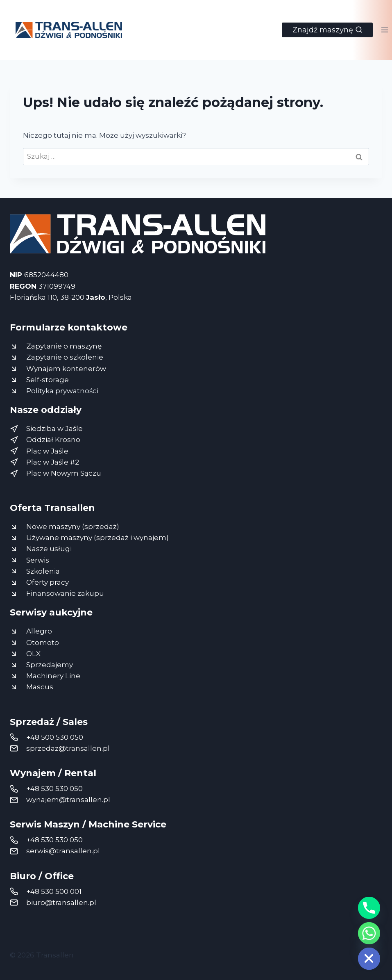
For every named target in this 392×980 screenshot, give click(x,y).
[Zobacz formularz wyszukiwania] (327, 30)
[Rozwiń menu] (384, 30)
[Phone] (369, 908)
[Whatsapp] (369, 933)
